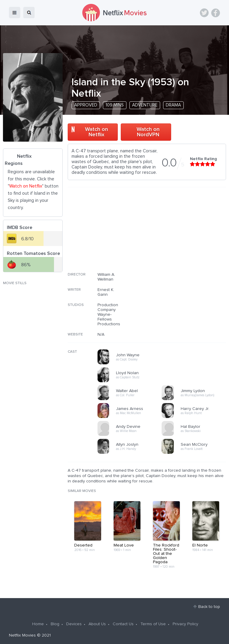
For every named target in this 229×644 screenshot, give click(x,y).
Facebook (216, 13)
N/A (101, 335)
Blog (55, 624)
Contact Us (123, 624)
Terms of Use (153, 624)
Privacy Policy (185, 624)
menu (15, 13)
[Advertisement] (181, 233)
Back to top (209, 607)
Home (38, 624)
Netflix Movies (22, 635)
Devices (74, 624)
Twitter (204, 13)
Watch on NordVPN (148, 132)
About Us (97, 624)
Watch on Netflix (96, 132)
